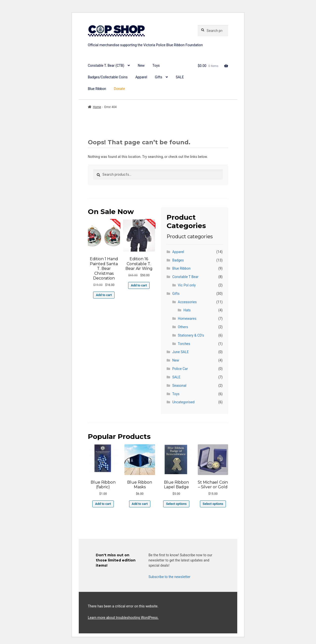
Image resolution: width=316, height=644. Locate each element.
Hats (187, 310)
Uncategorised (183, 402)
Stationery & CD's (191, 335)
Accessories (187, 302)
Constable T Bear (185, 277)
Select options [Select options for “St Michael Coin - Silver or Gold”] (213, 504)
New (141, 65)
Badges (178, 260)
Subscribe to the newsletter (170, 577)
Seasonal (179, 386)
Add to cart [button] (104, 295)
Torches (184, 344)
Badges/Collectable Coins (108, 77)
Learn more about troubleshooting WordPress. (123, 618)
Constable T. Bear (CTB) (106, 65)
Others (183, 327)
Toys (156, 65)
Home (97, 107)
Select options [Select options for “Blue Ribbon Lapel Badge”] (176, 504)
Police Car (180, 369)
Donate (119, 89)
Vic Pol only (187, 285)
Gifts (159, 77)
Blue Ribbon (97, 89)
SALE (180, 77)
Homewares (187, 319)
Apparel (141, 77)
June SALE (181, 352)
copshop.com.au (140, 39)
